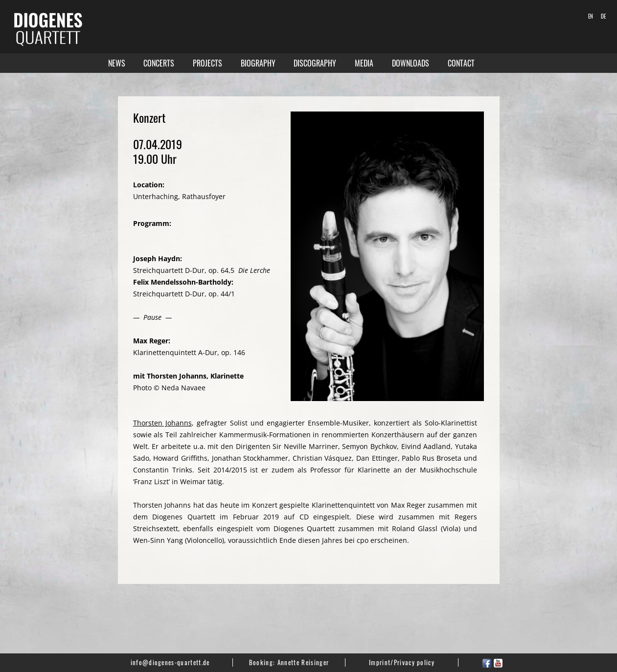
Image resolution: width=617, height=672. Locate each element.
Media (364, 63)
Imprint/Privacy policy (402, 662)
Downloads (411, 63)
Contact (461, 63)
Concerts (159, 63)
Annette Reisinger (303, 662)
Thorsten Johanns (162, 423)
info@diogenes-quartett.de (170, 662)
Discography (315, 63)
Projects (207, 63)
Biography (258, 63)
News (117, 63)
